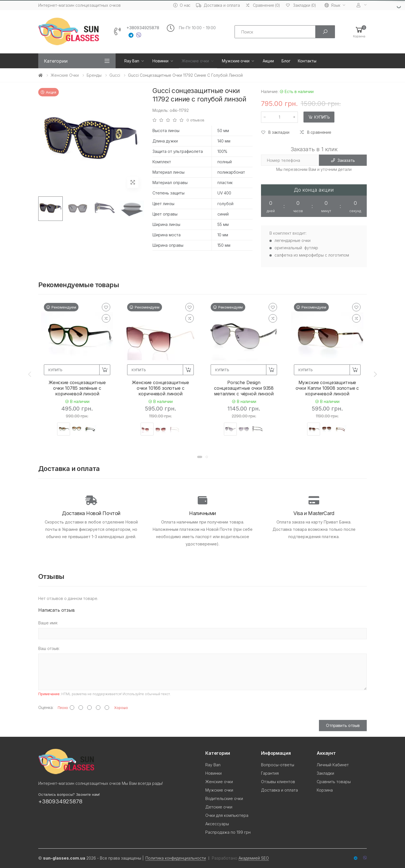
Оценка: (46, 707)
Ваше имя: (48, 623)
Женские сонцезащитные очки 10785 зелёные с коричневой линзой (77, 388)
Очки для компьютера (227, 815)
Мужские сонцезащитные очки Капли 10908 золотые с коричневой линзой (327, 388)
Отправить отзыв (343, 725)
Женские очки (195, 61)
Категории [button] (56, 61)
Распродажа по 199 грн (228, 832)
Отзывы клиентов (278, 782)
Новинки (160, 61)
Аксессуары (217, 824)
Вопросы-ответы (278, 765)
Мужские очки (236, 61)
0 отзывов (195, 120)
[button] (359, 32)
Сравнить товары (334, 782)
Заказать (343, 160)
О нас (182, 5)
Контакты (307, 61)
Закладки (325, 773)
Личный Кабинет (333, 765)
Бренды (94, 75)
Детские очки (219, 807)
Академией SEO (254, 858)
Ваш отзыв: (49, 648)
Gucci (115, 75)
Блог (286, 61)
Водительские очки (224, 798)
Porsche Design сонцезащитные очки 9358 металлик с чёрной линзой (244, 388)
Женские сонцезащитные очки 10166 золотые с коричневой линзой (160, 388)
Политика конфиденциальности (176, 858)
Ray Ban (132, 61)
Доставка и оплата (218, 5)
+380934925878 (143, 28)
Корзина (325, 790)
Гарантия (270, 773)
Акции (268, 61)
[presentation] (30, 374)
